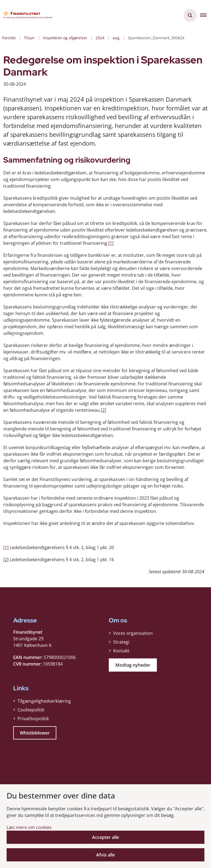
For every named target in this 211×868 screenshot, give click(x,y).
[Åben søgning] (190, 15)
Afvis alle (105, 855)
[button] (206, 15)
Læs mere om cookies (29, 827)
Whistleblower (35, 733)
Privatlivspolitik (33, 719)
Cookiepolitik (31, 710)
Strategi (121, 642)
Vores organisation (133, 633)
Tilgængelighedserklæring (44, 701)
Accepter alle (105, 837)
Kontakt (121, 651)
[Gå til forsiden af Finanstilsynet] (26, 15)
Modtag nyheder (133, 665)
